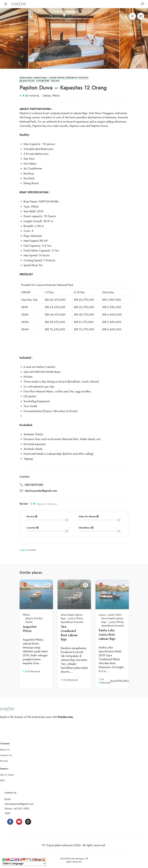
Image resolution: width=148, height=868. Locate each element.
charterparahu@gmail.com (41, 491)
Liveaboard (43, 81)
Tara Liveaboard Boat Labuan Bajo (69, 633)
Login (22, 550)
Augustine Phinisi (30, 629)
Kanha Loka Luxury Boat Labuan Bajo (107, 635)
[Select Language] (24, 863)
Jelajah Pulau (27, 81)
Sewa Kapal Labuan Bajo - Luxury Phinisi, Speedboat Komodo (54, 78)
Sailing (55, 81)
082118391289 (34, 485)
